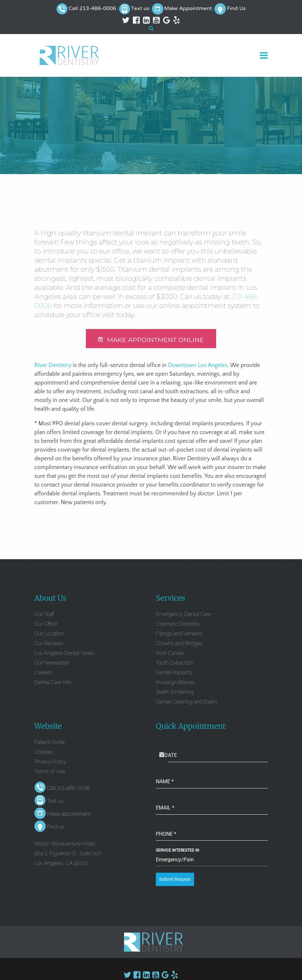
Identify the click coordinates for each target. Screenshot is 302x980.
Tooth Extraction (174, 663)
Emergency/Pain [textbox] (175, 861)
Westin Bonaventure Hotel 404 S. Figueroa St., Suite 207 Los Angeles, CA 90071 (68, 854)
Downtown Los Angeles (198, 366)
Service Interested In (178, 851)
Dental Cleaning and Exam (186, 702)
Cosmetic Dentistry (178, 625)
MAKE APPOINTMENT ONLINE (151, 340)
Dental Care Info (53, 683)
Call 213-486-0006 (92, 9)
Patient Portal (50, 743)
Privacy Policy (50, 762)
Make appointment (69, 815)
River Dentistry (53, 366)
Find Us (236, 9)
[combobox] (212, 861)
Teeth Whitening (175, 693)
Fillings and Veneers (179, 634)
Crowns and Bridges (179, 644)
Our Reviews (49, 644)
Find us (55, 828)
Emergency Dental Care (184, 615)
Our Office (46, 625)
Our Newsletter (52, 663)
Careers (43, 673)
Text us (140, 9)
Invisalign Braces (175, 683)
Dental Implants (174, 673)
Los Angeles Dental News (64, 654)
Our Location (49, 634)
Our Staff (44, 615)
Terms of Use (50, 772)
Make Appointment (188, 9)
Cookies (44, 753)
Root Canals (170, 654)
